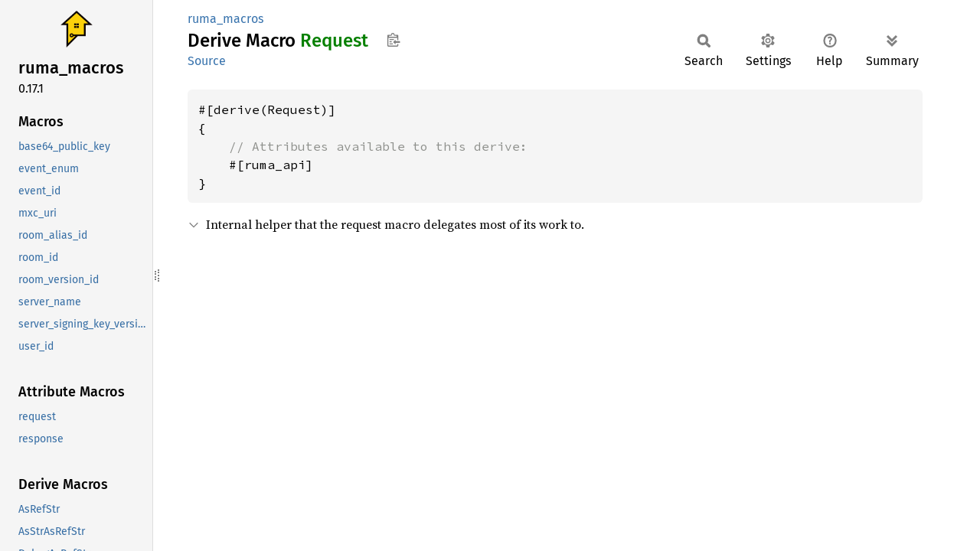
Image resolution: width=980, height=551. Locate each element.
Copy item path (393, 40)
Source (207, 61)
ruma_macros (225, 19)
